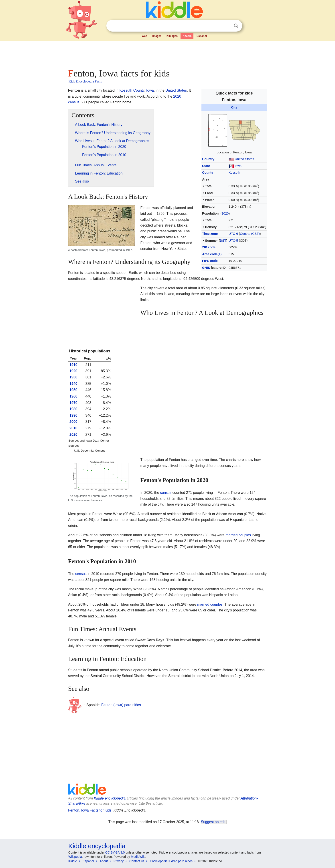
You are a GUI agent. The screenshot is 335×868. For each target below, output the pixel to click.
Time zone (210, 234)
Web (145, 36)
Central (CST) (250, 234)
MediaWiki (138, 857)
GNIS (206, 268)
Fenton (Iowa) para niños (121, 705)
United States (244, 159)
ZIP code (209, 247)
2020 (225, 213)
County (208, 173)
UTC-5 (233, 241)
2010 (73, 428)
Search (236, 26)
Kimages (172, 36)
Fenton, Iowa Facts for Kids (90, 810)
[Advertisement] (167, 53)
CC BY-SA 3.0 (115, 852)
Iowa (238, 166)
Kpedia (187, 36)
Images (157, 36)
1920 (73, 371)
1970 (73, 403)
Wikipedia (75, 857)
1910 (73, 365)
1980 (73, 409)
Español (202, 36)
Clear (227, 26)
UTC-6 (233, 234)
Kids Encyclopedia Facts (85, 81)
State (206, 166)
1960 (73, 396)
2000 (73, 422)
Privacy (119, 861)
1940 (73, 384)
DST (223, 241)
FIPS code (210, 261)
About (104, 861)
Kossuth (234, 173)
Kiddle (73, 861)
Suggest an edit (213, 822)
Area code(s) (212, 254)
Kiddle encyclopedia (110, 798)
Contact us (137, 861)
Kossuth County (132, 90)
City (234, 107)
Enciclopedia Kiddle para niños (171, 861)
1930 (73, 377)
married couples (238, 535)
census (166, 493)
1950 (73, 390)
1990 (73, 415)
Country (208, 159)
